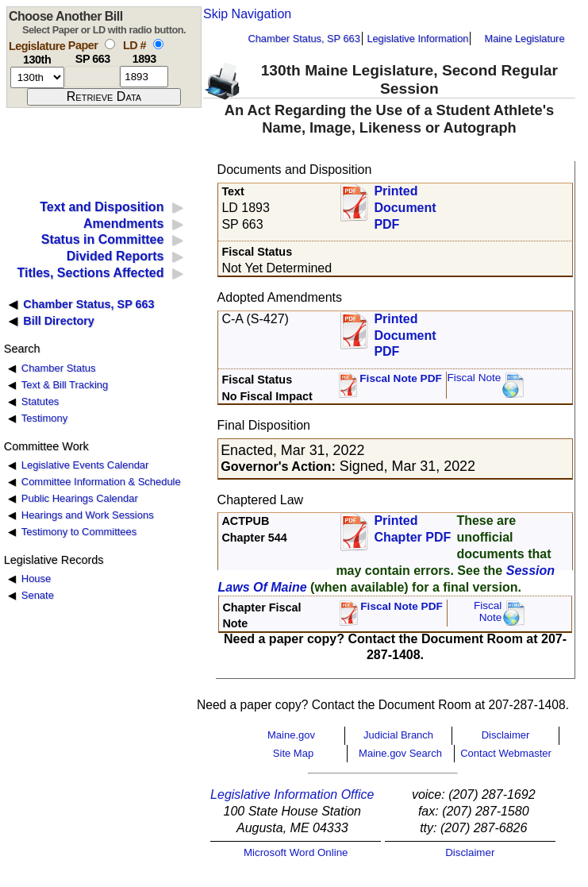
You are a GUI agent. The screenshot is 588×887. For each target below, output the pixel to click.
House (36, 578)
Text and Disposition (102, 207)
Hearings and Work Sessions (88, 515)
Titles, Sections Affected (90, 273)
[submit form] (104, 97)
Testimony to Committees (79, 532)
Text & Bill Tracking (65, 385)
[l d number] (144, 77)
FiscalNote (488, 612)
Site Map (293, 753)
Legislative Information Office (292, 794)
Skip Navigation (247, 14)
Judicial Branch (398, 735)
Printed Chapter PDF (412, 529)
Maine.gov (291, 735)
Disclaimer (506, 735)
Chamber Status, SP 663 (304, 39)
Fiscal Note (474, 378)
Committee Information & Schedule (101, 482)
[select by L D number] (158, 44)
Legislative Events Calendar (85, 465)
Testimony (44, 418)
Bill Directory (59, 321)
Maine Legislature (524, 39)
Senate (38, 595)
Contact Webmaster (506, 753)
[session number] (37, 77)
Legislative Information (417, 39)
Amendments (123, 224)
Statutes (40, 401)
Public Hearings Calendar (80, 498)
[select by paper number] (110, 44)
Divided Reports (115, 256)
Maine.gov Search (400, 753)
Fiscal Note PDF (401, 378)
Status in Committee (103, 239)
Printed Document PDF (405, 203)
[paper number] (92, 77)
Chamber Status (59, 368)
